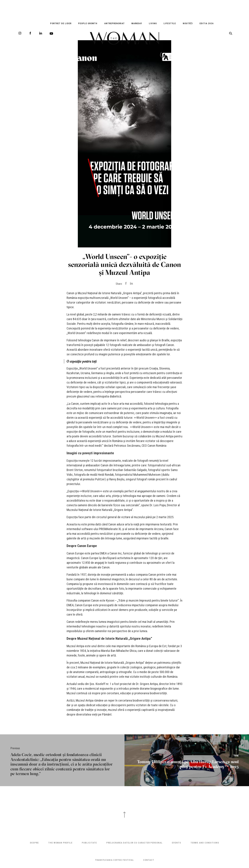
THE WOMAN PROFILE (60, 843)
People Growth (88, 23)
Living (153, 23)
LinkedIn (41, 33)
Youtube (51, 33)
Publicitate (89, 843)
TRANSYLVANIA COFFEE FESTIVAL (114, 860)
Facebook (30, 33)
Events (176, 843)
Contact (149, 860)
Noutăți (188, 23)
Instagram (20, 33)
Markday (137, 23)
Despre (34, 843)
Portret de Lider (61, 23)
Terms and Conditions (205, 843)
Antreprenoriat (114, 23)
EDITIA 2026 (207, 23)
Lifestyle (170, 23)
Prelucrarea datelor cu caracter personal (134, 843)
